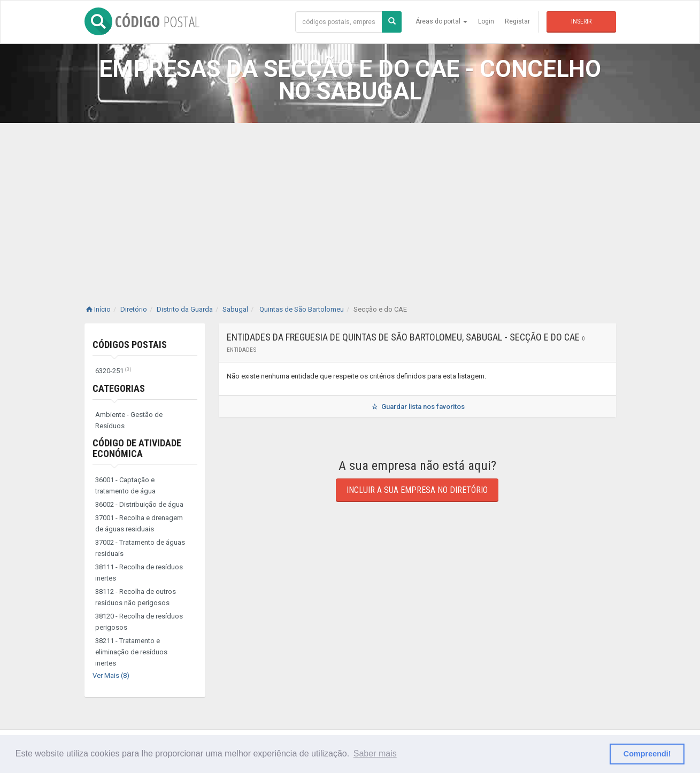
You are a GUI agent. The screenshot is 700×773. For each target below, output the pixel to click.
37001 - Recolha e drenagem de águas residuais (139, 523)
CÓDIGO (142, 21)
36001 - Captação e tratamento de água (125, 485)
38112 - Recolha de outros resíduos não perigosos (136, 597)
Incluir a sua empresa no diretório (417, 490)
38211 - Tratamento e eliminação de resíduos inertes (131, 652)
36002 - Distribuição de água (139, 504)
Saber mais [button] (375, 753)
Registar (517, 21)
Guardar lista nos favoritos (417, 407)
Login (486, 21)
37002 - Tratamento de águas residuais (140, 548)
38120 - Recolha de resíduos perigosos (139, 622)
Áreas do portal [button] (441, 21)
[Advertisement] (350, 203)
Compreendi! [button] (647, 754)
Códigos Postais (130, 345)
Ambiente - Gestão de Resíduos (129, 420)
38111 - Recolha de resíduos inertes (139, 573)
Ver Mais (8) (111, 675)
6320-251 (113, 371)
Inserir (581, 21)
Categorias (119, 388)
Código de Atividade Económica (137, 448)
